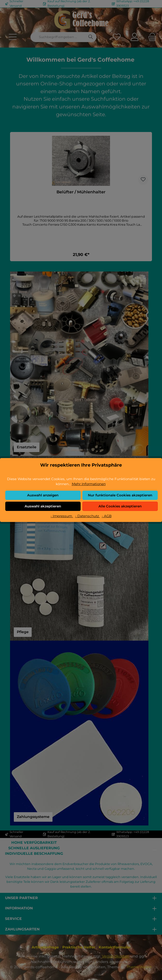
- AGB (107, 516)
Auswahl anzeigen (43, 495)
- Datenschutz (88, 516)
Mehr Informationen (89, 484)
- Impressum (62, 516)
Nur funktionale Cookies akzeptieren (120, 495)
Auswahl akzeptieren (43, 506)
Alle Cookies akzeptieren (120, 506)
